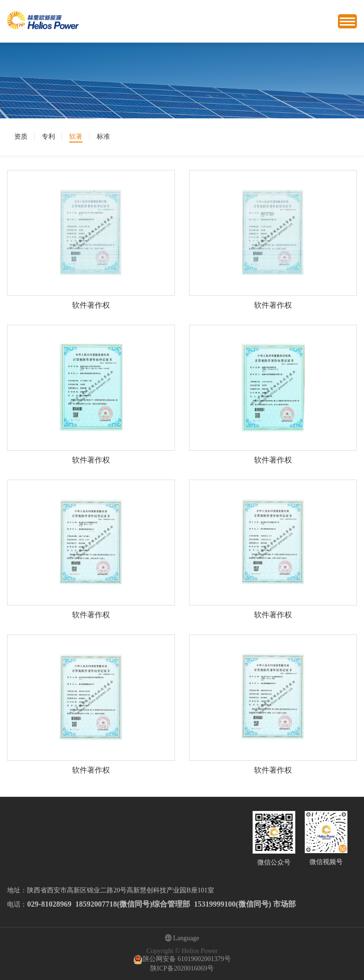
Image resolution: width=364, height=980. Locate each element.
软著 (76, 137)
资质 (21, 137)
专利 (48, 137)
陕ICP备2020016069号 (182, 968)
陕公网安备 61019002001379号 (182, 960)
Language (182, 939)
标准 (103, 137)
